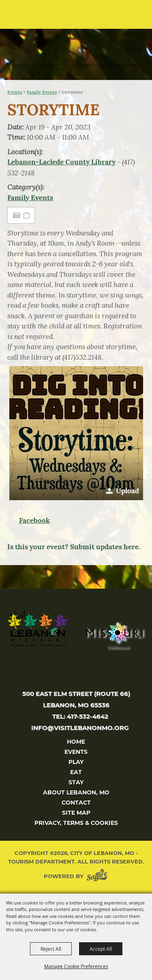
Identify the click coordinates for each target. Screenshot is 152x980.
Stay (76, 782)
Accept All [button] (101, 949)
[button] (130, 17)
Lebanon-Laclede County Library (61, 162)
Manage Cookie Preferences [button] (76, 966)
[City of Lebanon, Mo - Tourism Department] (61, 40)
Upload (127, 491)
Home (76, 742)
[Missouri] (114, 635)
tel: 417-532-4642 (80, 716)
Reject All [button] (51, 949)
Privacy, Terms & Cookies (76, 823)
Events (15, 92)
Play (76, 762)
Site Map (76, 813)
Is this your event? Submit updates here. (74, 547)
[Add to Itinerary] (27, 215)
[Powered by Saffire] (98, 876)
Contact (76, 803)
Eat (76, 772)
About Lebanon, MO (76, 792)
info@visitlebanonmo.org (80, 728)
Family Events (42, 92)
